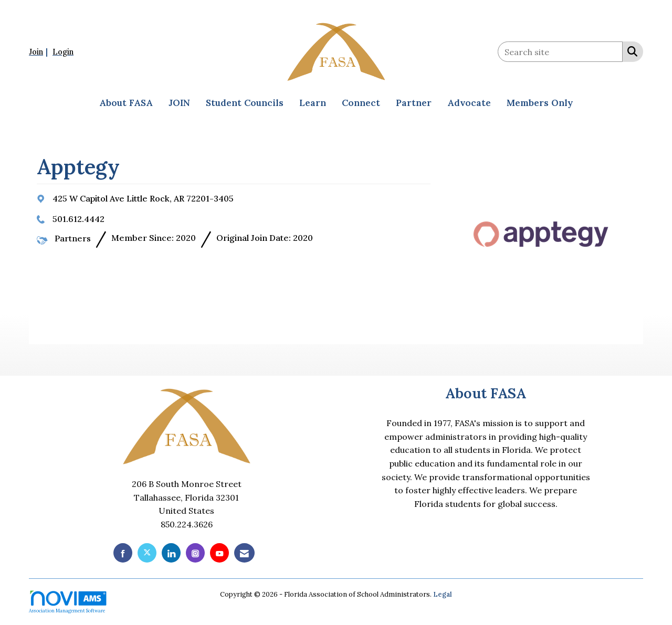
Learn (313, 103)
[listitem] (40, 51)
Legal (443, 594)
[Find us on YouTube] (219, 553)
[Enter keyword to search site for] (560, 52)
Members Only (540, 103)
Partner (414, 103)
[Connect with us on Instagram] (195, 553)
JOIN (179, 103)
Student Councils (245, 103)
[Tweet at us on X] (147, 553)
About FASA (126, 103)
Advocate (469, 103)
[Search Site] (630, 51)
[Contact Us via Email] (244, 553)
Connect (361, 103)
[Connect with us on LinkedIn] (171, 553)
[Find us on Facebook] (123, 553)
